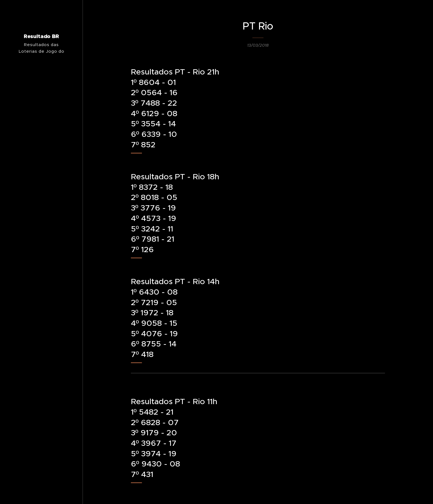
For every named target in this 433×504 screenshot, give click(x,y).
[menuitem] (41, 278)
